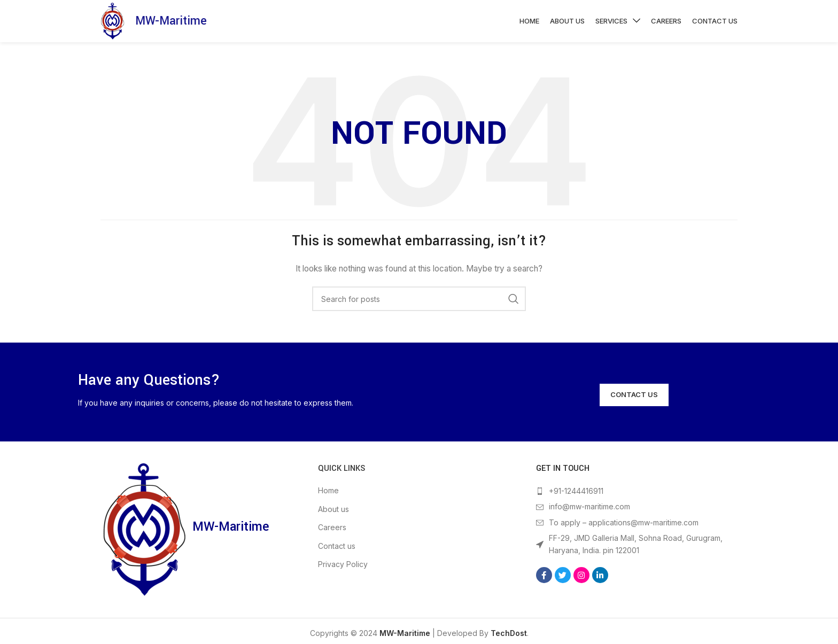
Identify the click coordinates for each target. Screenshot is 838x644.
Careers (332, 533)
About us (333, 515)
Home (328, 496)
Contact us (337, 552)
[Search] (419, 305)
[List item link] (637, 497)
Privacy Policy (343, 571)
